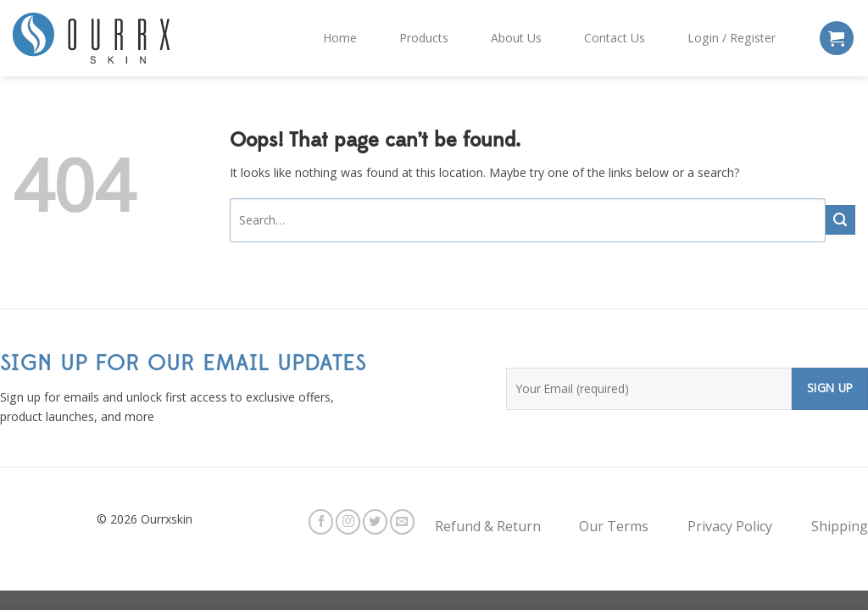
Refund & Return (488, 526)
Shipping (840, 526)
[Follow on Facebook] (321, 521)
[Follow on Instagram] (348, 521)
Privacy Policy (730, 526)
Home (340, 38)
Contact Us (615, 38)
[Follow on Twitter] (375, 521)
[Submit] (840, 220)
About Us (516, 38)
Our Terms (614, 526)
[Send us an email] (402, 521)
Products (424, 38)
